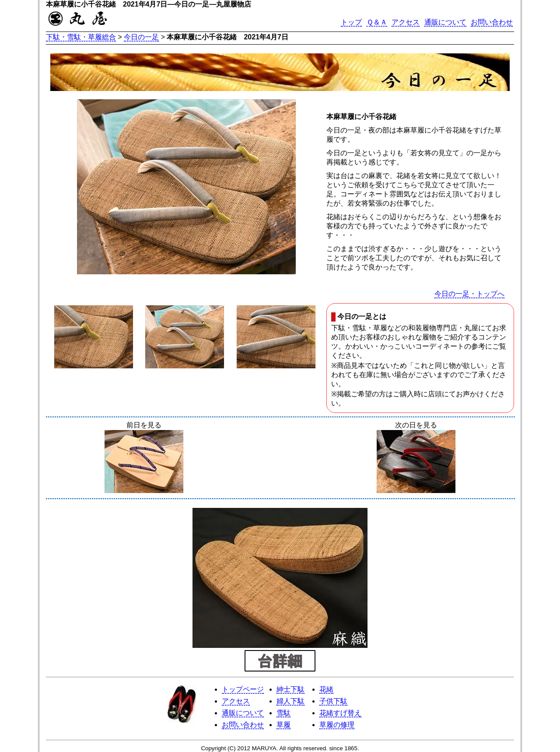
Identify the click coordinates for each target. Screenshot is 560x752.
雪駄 (283, 713)
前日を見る (144, 458)
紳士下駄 (290, 689)
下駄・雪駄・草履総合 (81, 37)
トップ (351, 22)
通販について (445, 22)
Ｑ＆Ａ (377, 22)
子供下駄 (333, 701)
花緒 (326, 689)
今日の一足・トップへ (469, 294)
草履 (283, 725)
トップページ (243, 689)
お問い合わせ (492, 22)
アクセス (406, 22)
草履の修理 (337, 725)
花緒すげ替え (340, 713)
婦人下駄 (290, 701)
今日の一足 (141, 37)
